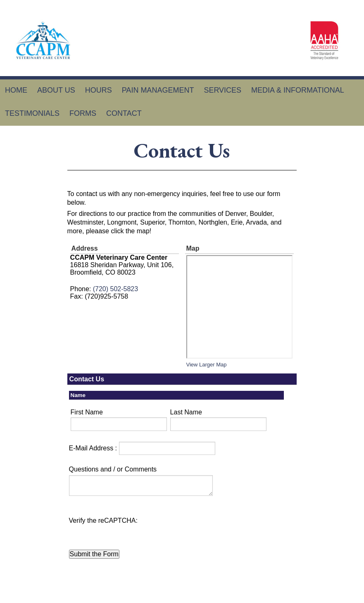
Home (16, 90)
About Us (56, 90)
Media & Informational (298, 90)
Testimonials (32, 113)
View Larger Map (207, 365)
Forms (83, 113)
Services (222, 90)
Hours (99, 90)
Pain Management (158, 90)
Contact (124, 113)
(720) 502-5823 (115, 289)
